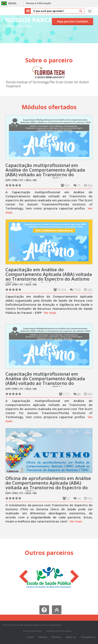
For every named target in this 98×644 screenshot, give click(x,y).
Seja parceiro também (73, 21)
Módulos (43, 637)
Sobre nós (71, 637)
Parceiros (24, 26)
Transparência (88, 637)
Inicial (30, 637)
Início (9, 26)
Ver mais (50, 313)
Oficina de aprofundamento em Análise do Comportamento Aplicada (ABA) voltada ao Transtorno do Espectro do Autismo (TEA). (48, 485)
